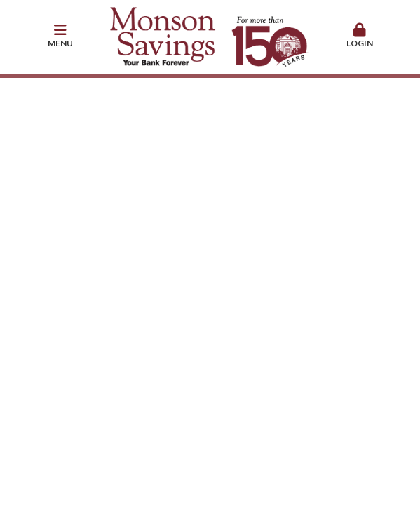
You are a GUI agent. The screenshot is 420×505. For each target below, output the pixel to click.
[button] (60, 36)
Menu (60, 36)
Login (360, 36)
